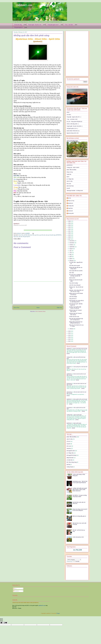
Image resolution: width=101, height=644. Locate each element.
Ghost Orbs (21, 235)
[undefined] (5, 623)
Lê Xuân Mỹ (69, 460)
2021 (69, 231)
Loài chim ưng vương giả (75, 285)
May (71, 255)
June (71, 253)
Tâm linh (20, 237)
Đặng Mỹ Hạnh (70, 458)
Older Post (59, 308)
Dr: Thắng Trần (70, 179)
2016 (69, 331)
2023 (69, 227)
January (71, 329)
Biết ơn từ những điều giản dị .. (80, 516)
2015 (69, 333)
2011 (69, 341)
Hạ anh (68, 188)
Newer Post (16, 308)
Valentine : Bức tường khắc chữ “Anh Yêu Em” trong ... (76, 291)
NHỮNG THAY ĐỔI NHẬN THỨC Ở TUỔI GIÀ (75, 308)
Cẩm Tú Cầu (70, 181)
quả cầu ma (37, 235)
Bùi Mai (68, 465)
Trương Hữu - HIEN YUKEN (73, 167)
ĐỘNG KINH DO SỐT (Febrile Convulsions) (76, 294)
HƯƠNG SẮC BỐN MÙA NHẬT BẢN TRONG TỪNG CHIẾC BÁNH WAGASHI (80, 490)
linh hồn (26, 235)
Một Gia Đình (72, 278)
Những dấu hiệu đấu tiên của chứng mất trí (76, 268)
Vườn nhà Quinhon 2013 (78, 537)
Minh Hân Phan (70, 186)
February (72, 261)
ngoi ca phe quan (78, 415)
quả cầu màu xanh (44, 235)
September (72, 247)
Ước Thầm (72, 273)
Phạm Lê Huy (70, 172)
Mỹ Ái (68, 177)
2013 (69, 337)
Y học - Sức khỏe (69, 25)
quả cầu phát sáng (52, 235)
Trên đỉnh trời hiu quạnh (74, 266)
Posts (15, 589)
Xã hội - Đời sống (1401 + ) (73, 124)
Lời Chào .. (69, 115)
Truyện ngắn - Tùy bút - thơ (35, 25)
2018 (69, 237)
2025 (69, 223)
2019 (69, 235)
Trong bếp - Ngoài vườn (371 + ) (74, 117)
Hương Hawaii (70, 467)
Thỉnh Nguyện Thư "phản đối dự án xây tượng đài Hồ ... (76, 301)
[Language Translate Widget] (74, 560)
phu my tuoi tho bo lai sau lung (80, 349)
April (71, 257)
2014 (69, 335)
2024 (69, 225)
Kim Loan (69, 184)
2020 (69, 233)
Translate (76, 561)
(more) (68, 354)
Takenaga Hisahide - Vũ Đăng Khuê (75, 191)
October (71, 245)
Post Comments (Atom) (41, 311)
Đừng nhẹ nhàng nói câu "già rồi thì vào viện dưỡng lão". (80, 510)
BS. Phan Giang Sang (72, 462)
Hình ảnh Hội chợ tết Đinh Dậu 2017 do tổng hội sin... (76, 319)
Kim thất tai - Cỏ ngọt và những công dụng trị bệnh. (80, 496)
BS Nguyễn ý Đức (71, 451)
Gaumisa (69, 448)
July (70, 251)
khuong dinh (71, 213)
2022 (69, 229)
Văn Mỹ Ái (70, 211)
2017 (69, 239)
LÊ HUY (69, 441)
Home (38, 308)
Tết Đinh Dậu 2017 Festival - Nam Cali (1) (76, 314)
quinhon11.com (42, 605)
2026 (69, 221)
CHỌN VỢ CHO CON (74, 317)
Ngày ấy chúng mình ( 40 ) (73, 133)
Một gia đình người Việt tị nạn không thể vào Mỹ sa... (76, 322)
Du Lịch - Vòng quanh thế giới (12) (74, 122)
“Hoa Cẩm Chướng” (74, 283)
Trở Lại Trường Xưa (72, 141)
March (71, 259)
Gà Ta (70, 198)
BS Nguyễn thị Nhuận (72, 455)
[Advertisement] (38, 293)
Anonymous (69, 384)
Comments (16, 591)
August (71, 249)
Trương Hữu (71, 206)
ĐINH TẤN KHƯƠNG (71, 170)
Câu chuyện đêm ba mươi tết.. (76, 271)
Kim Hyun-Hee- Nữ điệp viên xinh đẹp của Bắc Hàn (76, 275)
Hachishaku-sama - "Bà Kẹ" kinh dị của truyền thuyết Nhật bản (80, 482)
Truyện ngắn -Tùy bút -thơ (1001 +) (75, 126)
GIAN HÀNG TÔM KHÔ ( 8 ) (73, 131)
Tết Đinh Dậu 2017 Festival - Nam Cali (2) (76, 311)
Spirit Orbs (16, 237)
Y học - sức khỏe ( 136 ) (72, 119)
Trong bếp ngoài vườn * (53, 25)
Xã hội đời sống (18, 25)
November (72, 243)
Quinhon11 (19, 233)
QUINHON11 (59, 235)
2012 (69, 339)
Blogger (58, 613)
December (72, 241)
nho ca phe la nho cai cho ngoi (80, 399)
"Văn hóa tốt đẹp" (73, 297)
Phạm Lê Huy (71, 201)
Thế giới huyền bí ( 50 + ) (72, 128)
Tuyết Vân (69, 174)
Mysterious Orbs (31, 235)
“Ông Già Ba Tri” (73, 299)
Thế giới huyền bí (18, 27)
